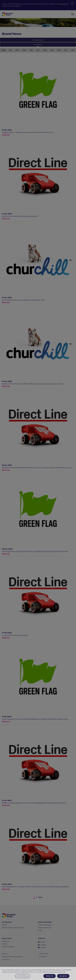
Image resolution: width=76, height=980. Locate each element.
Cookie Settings (23, 978)
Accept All (63, 978)
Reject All (50, 978)
